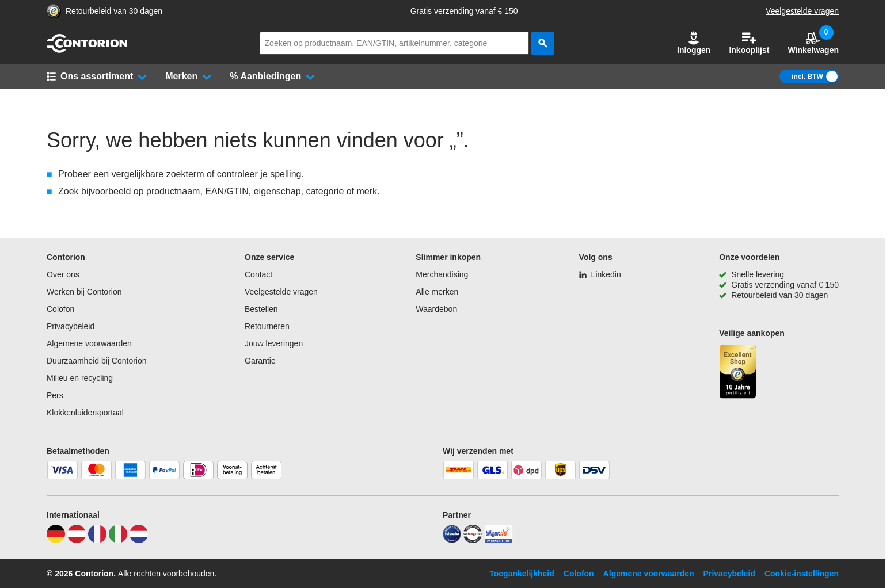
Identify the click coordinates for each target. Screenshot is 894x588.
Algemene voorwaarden (89, 343)
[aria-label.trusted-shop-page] (54, 11)
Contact (258, 274)
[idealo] (452, 540)
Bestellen (261, 309)
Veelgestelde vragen (802, 11)
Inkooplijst (749, 43)
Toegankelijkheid (522, 574)
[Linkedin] (600, 274)
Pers (55, 395)
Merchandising (442, 274)
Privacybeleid (71, 326)
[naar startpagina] (87, 50)
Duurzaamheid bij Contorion (97, 361)
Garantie (260, 361)
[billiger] (499, 540)
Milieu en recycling (80, 378)
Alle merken (437, 292)
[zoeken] (543, 43)
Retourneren (267, 326)
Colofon (60, 309)
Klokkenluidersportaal (85, 413)
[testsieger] (473, 540)
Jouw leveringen (274, 343)
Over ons (63, 274)
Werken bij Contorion (84, 292)
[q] (394, 43)
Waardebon (436, 309)
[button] (694, 43)
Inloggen (694, 43)
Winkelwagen (813, 43)
